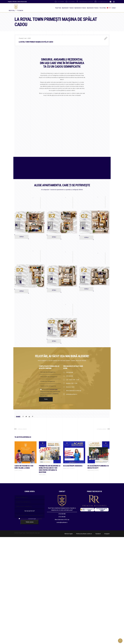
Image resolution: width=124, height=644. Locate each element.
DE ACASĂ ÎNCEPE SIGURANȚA (73, 466)
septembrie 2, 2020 (93, 470)
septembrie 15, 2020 (69, 468)
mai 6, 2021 (42, 475)
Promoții (21, 38)
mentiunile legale (54, 390)
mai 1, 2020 (27, 38)
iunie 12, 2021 (18, 470)
